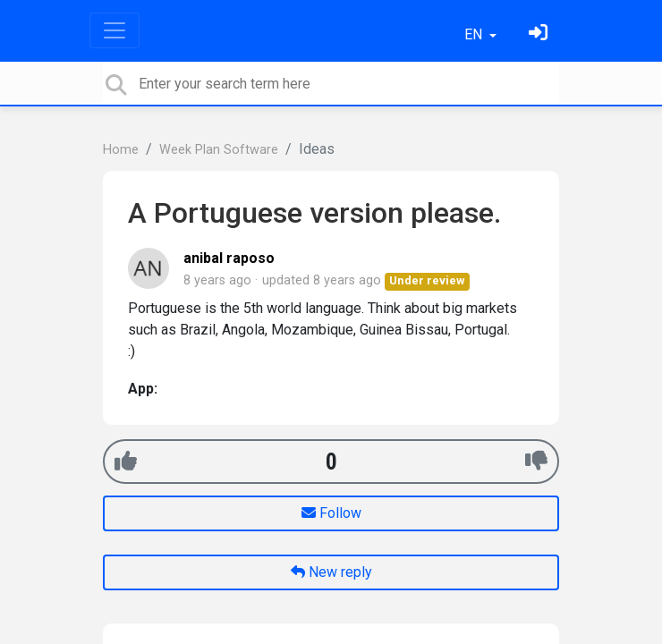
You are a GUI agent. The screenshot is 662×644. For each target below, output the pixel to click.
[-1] (536, 461)
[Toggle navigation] (115, 30)
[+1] (126, 461)
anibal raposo (229, 258)
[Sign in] (540, 34)
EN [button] (475, 34)
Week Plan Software (219, 150)
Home (121, 150)
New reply (331, 572)
